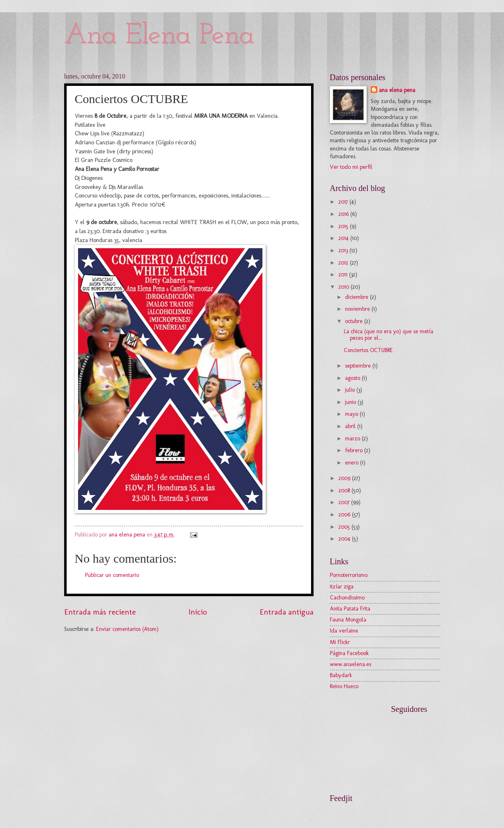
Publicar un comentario (112, 575)
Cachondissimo (347, 598)
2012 (344, 263)
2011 (344, 275)
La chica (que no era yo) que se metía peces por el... (389, 335)
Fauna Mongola (348, 620)
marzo (353, 439)
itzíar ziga (342, 587)
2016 (344, 214)
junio (351, 402)
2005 (345, 527)
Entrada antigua (287, 612)
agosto (353, 378)
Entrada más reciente (100, 612)
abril (351, 426)
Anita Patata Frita (350, 609)
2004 (345, 539)
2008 (345, 490)
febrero (355, 450)
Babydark (341, 675)
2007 (345, 502)
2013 (344, 250)
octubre (355, 321)
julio (351, 390)
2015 (344, 226)
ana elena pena (397, 90)
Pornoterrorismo (349, 575)
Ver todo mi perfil (351, 167)
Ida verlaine (344, 631)
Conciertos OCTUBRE (368, 350)
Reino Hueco (344, 686)
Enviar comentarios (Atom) (127, 629)
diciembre (357, 297)
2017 (344, 202)
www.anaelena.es (351, 664)
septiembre (359, 366)
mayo (352, 414)
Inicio (198, 612)
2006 (345, 515)
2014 (344, 238)
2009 (345, 478)
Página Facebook (349, 653)
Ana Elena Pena (159, 36)
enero (353, 463)
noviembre (358, 309)
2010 (345, 287)
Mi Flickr (340, 642)
